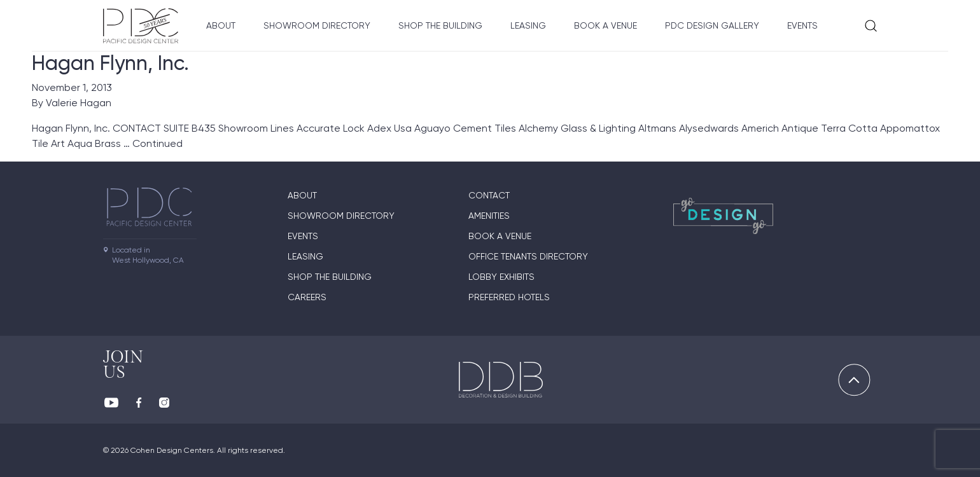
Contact (489, 195)
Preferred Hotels (509, 297)
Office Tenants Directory (528, 256)
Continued (157, 143)
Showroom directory (317, 25)
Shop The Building (440, 25)
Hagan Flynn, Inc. (110, 63)
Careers (307, 297)
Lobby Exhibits (501, 277)
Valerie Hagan (79, 103)
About (221, 25)
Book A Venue (605, 25)
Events (802, 25)
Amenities (489, 216)
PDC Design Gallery (712, 25)
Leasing (528, 25)
